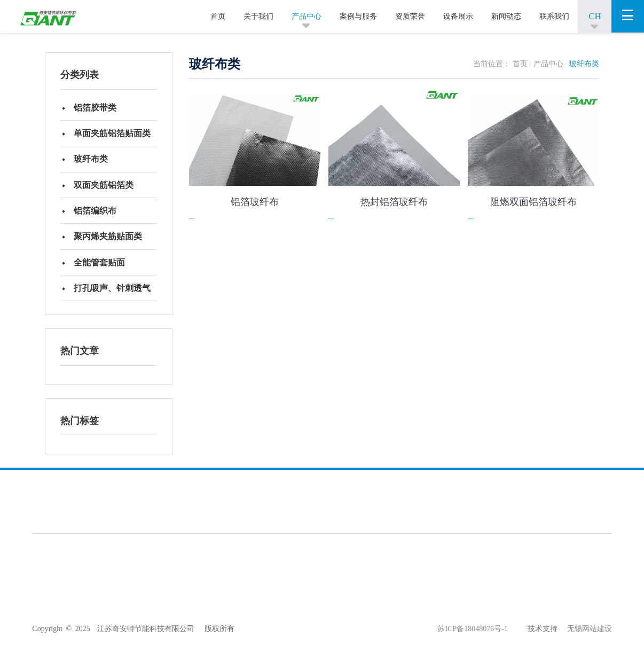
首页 (218, 16)
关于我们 (258, 16)
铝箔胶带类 (97, 108)
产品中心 (307, 16)
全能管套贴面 (101, 272)
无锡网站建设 (584, 640)
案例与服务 (358, 16)
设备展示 (458, 16)
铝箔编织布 (97, 217)
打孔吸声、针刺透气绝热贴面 (114, 303)
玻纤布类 (92, 163)
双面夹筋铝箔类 (105, 190)
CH (595, 16)
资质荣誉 (410, 16)
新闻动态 (506, 16)
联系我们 (554, 16)
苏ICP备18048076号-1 (472, 640)
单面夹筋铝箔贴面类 (114, 135)
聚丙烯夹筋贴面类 (109, 244)
